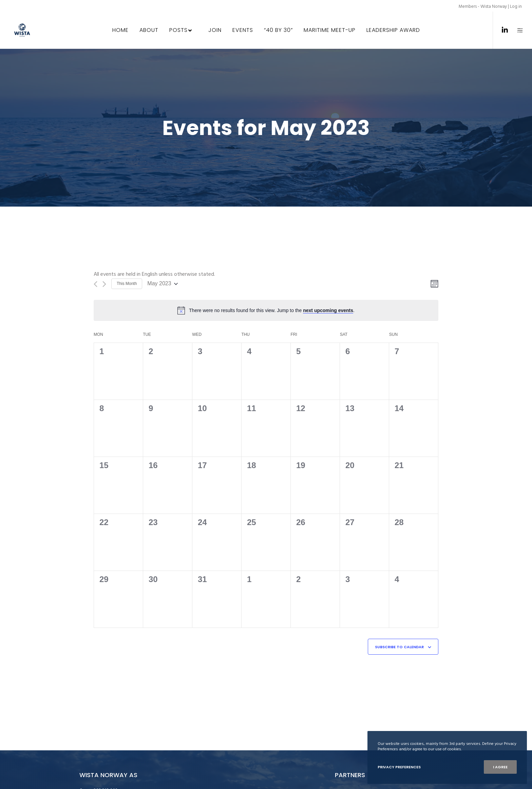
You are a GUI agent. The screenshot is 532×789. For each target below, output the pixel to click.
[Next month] (104, 284)
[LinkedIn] (501, 30)
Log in (516, 6)
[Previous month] (96, 284)
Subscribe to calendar (399, 647)
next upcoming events (328, 310)
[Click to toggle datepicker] (162, 284)
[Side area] (516, 30)
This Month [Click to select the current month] (127, 284)
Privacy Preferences (399, 767)
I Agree (500, 767)
